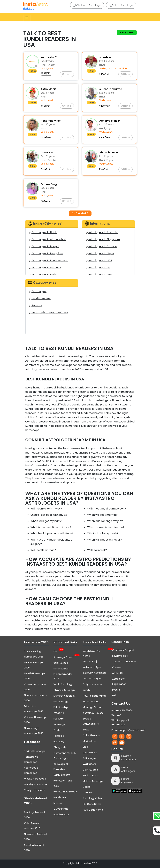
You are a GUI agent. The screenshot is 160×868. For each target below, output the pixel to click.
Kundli (86, 690)
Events (116, 690)
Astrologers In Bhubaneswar (48, 260)
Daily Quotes (90, 770)
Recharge (127, 33)
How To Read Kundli (94, 696)
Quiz (56, 651)
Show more (80, 213)
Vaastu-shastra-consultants (49, 312)
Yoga (86, 730)
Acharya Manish (110, 121)
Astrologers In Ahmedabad (47, 239)
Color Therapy (91, 735)
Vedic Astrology (63, 684)
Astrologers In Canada (101, 246)
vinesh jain (106, 57)
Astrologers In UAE (99, 260)
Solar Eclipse (61, 663)
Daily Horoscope (92, 684)
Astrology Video (92, 798)
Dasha (87, 787)
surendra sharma (111, 89)
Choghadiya (61, 747)
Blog (85, 747)
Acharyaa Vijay (51, 121)
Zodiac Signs (90, 775)
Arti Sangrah (90, 758)
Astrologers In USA (99, 275)
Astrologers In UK (98, 267)
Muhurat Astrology (64, 696)
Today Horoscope (35, 751)
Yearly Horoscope (35, 790)
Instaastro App (92, 667)
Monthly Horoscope (36, 784)
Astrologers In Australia (102, 232)
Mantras (58, 803)
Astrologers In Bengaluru (46, 253)
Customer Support (123, 650)
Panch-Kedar (61, 815)
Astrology (59, 724)
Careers (117, 667)
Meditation (89, 741)
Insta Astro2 (49, 57)
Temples (59, 736)
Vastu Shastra (62, 775)
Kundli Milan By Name (95, 653)
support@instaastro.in (132, 730)
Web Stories (90, 753)
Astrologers (38, 291)
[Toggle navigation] (27, 18)
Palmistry (59, 742)
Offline (67, 74)
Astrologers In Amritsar (45, 267)
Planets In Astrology (65, 792)
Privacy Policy (120, 656)
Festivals (59, 719)
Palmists (36, 305)
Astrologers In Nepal (100, 253)
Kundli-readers (40, 298)
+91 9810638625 (120, 722)
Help (115, 695)
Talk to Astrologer (121, 5)
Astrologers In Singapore (103, 239)
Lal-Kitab (88, 793)
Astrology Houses (93, 713)
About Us (118, 673)
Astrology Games (64, 657)
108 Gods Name (92, 804)
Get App (29, 8)
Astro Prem (48, 153)
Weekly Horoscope (35, 779)
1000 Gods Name (93, 810)
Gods (57, 730)
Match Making (91, 701)
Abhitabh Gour (109, 153)
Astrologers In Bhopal (44, 246)
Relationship (61, 707)
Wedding (59, 713)
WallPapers (89, 764)
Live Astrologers (92, 679)
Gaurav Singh (50, 184)
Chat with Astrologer (87, 5)
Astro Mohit (48, 89)
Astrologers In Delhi (43, 275)
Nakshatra (60, 797)
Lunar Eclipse (61, 669)
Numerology (61, 701)
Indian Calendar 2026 (63, 676)
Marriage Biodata (93, 707)
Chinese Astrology (64, 690)
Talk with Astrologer (95, 673)
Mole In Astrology (93, 781)
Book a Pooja (91, 661)
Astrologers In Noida (43, 232)
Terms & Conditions (124, 662)
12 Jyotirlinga (61, 809)
